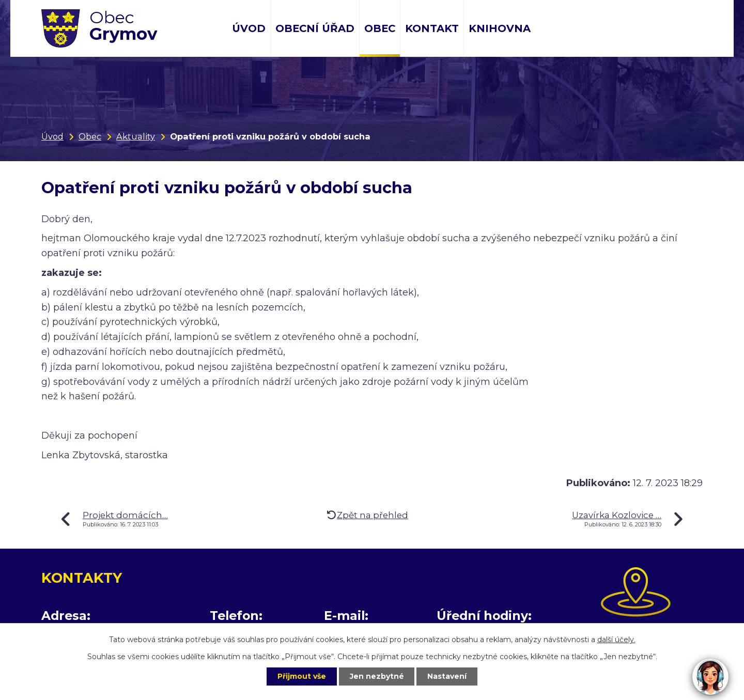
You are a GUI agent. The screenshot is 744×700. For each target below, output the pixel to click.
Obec (380, 28)
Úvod (249, 28)
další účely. (616, 640)
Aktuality (136, 136)
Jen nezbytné (377, 676)
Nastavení (447, 676)
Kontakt (432, 28)
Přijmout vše (302, 676)
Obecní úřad (315, 28)
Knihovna (500, 28)
